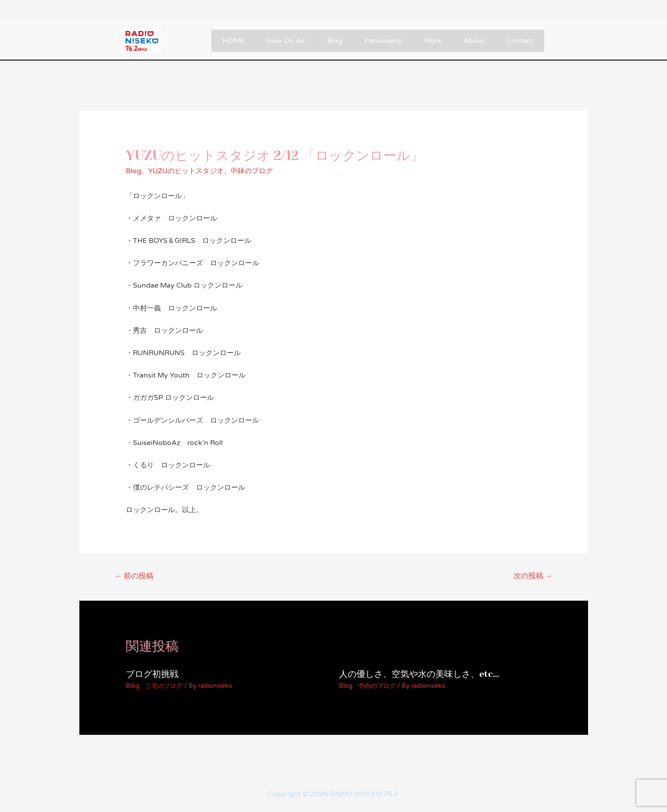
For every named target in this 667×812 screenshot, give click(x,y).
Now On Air (286, 41)
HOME (233, 41)
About (474, 41)
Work (433, 41)
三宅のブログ (164, 686)
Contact (520, 41)
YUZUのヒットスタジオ (186, 171)
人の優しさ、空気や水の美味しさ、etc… (419, 674)
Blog (335, 41)
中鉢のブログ (252, 171)
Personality (383, 41)
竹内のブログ (377, 686)
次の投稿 (533, 576)
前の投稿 (134, 576)
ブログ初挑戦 (152, 674)
